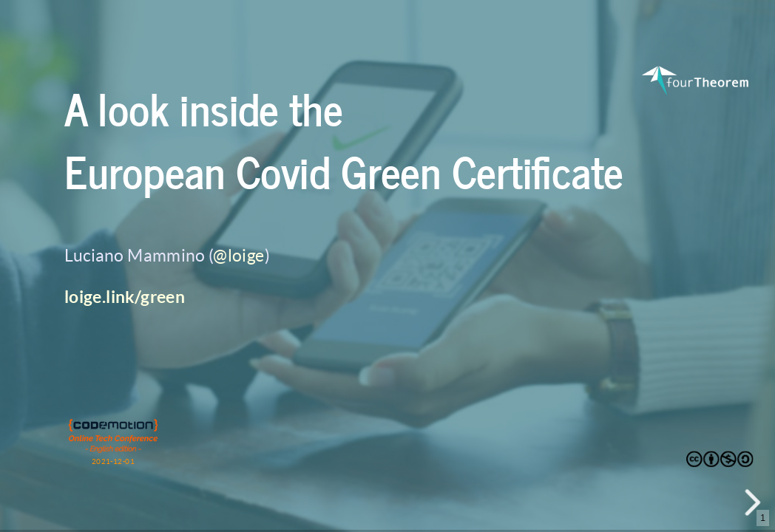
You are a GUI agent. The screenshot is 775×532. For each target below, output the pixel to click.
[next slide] (756, 502)
